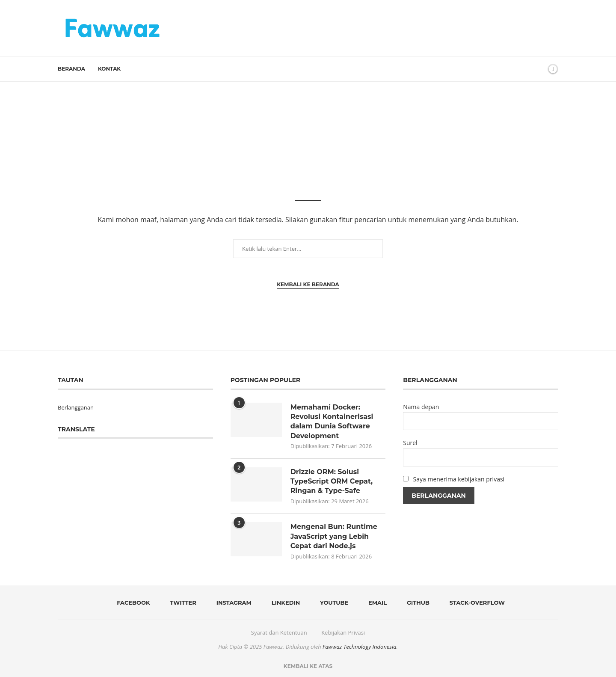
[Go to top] (308, 666)
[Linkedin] (283, 603)
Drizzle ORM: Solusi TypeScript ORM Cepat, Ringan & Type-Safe (332, 481)
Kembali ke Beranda (308, 284)
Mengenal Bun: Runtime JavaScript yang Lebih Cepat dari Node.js (334, 536)
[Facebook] (131, 603)
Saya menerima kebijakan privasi (459, 479)
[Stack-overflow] (474, 603)
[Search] (538, 69)
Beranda (71, 69)
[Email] (375, 603)
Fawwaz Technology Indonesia (360, 647)
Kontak (109, 69)
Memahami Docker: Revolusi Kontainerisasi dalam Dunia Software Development (332, 422)
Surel (410, 443)
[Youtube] (332, 603)
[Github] (415, 603)
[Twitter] (180, 603)
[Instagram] (231, 603)
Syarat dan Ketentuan (279, 632)
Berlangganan (76, 407)
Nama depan (421, 407)
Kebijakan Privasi (343, 632)
